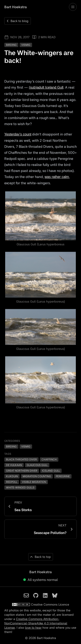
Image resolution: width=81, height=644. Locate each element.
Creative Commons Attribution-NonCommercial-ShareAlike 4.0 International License (36, 624)
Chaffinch (49, 460)
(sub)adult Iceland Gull (46, 88)
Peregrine (63, 476)
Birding (11, 45)
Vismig (26, 45)
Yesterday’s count (18, 134)
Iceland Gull (51, 471)
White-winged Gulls (20, 488)
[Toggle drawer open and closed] (73, 7)
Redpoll (12, 482)
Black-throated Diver (21, 460)
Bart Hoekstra (16, 7)
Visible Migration (34, 482)
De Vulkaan (14, 465)
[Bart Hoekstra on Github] (36, 596)
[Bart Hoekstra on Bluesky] (55, 596)
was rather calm (57, 177)
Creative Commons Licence (40, 605)
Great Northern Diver (22, 471)
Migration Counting (37, 476)
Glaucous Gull (37, 465)
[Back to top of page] (41, 557)
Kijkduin (12, 476)
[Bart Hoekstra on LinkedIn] (45, 596)
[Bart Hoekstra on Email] (26, 596)
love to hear (33, 628)
